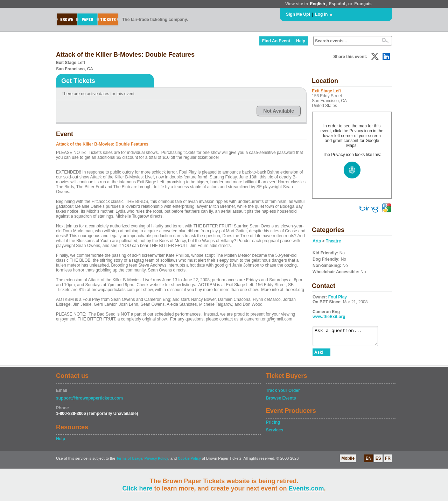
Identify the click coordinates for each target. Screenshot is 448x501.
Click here (137, 488)
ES (378, 461)
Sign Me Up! (298, 14)
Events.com (306, 488)
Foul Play (338, 297)
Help (301, 41)
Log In (321, 14)
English (317, 4)
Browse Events (281, 401)
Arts (317, 241)
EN (369, 461)
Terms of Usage (129, 462)
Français (363, 4)
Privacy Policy (156, 462)
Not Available (279, 111)
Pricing (273, 425)
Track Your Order (283, 394)
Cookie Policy (189, 462)
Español (337, 4)
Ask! (319, 355)
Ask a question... (349, 338)
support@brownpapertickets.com (89, 401)
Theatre (333, 241)
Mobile (348, 461)
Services (275, 433)
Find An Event (276, 41)
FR (388, 461)
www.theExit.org (329, 317)
